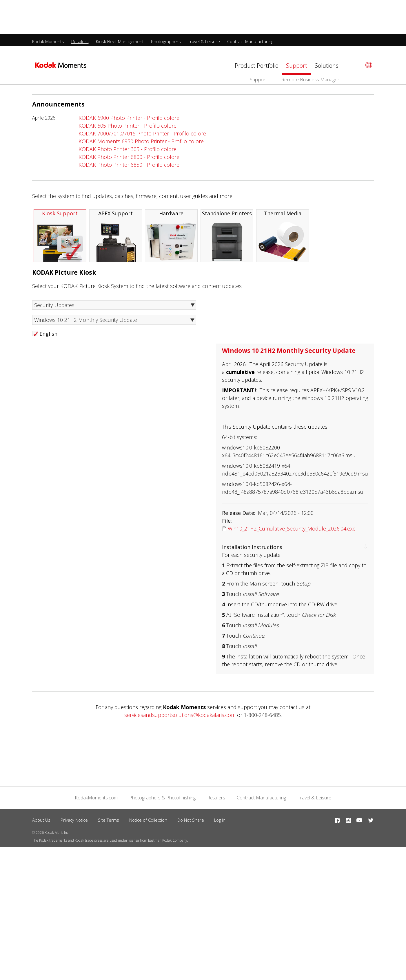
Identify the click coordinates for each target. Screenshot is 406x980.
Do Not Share (191, 822)
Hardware (171, 238)
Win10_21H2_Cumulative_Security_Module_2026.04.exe (292, 531)
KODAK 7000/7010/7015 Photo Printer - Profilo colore (142, 136)
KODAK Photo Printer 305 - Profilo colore (128, 151)
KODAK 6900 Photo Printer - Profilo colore (129, 120)
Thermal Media (283, 238)
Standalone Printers (227, 238)
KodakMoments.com (96, 800)
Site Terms (109, 822)
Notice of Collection (148, 822)
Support (297, 31)
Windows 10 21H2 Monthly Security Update (86, 322)
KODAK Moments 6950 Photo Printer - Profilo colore (141, 144)
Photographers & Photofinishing (162, 800)
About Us (41, 822)
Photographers (166, 7)
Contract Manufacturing (250, 7)
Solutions (327, 31)
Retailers (80, 7)
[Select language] (368, 31)
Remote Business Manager (310, 45)
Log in (220, 822)
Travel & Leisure (204, 7)
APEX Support (116, 238)
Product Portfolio (257, 31)
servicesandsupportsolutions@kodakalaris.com (180, 717)
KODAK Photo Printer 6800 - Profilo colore (129, 159)
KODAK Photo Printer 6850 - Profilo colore (129, 167)
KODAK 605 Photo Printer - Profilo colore (128, 128)
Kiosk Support (60, 238)
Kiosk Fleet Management (120, 7)
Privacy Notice (74, 822)
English (48, 336)
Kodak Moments (48, 7)
